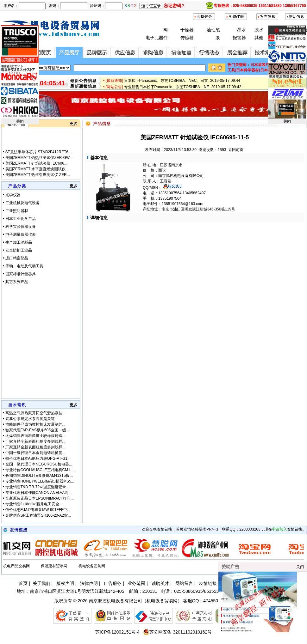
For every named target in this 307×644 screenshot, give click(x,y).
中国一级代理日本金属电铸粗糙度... (35, 453)
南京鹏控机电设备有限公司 (116, 601)
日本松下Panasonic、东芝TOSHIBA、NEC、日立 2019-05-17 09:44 (182, 86)
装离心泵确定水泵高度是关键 (30, 419)
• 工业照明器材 (16, 211)
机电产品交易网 (16, 566)
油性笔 (213, 30)
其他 (259, 38)
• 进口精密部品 (16, 258)
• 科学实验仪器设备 (19, 227)
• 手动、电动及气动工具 (23, 266)
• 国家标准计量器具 (19, 274)
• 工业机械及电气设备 (21, 203)
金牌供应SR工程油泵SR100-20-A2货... (38, 515)
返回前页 (236, 150)
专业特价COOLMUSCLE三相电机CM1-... (40, 470)
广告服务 (113, 583)
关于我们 (41, 583)
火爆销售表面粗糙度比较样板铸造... (35, 436)
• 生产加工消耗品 (17, 242)
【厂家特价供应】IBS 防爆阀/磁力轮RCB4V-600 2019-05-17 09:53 (181, 80)
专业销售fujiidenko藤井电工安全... (34, 504)
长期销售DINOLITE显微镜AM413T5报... (39, 476)
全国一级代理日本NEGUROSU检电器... (39, 464)
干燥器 (187, 30)
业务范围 (136, 583)
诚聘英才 (160, 583)
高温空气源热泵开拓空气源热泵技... (35, 413)
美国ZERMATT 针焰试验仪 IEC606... (36, 178)
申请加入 (279, 529)
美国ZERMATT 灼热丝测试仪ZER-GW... (39, 172)
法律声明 (89, 583)
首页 (23, 583)
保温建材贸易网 (54, 566)
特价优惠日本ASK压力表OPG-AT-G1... (38, 459)
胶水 (259, 30)
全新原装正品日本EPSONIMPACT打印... (40, 498)
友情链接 (208, 583)
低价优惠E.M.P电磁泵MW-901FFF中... (38, 510)
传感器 (187, 38)
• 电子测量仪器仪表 (19, 234)
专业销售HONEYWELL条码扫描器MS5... (40, 481)
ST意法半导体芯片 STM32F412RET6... (38, 167)
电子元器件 (157, 38)
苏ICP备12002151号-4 (117, 632)
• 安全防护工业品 (17, 250)
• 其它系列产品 (16, 282)
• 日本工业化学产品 (19, 219)
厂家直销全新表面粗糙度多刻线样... (35, 441)
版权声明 (65, 583)
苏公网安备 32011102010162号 (177, 632)
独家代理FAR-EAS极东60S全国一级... (38, 430)
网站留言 (184, 583)
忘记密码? (174, 6)
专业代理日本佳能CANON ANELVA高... (39, 493)
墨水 (241, 30)
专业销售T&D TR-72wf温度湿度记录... (37, 487)
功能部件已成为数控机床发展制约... (35, 424)
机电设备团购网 (92, 566)
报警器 (239, 38)
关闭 (20, 121)
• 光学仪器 (12, 195)
